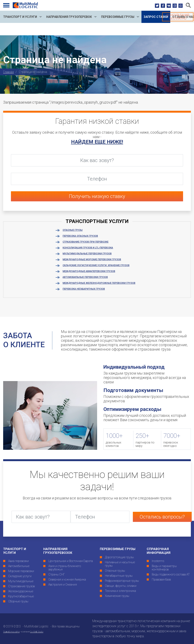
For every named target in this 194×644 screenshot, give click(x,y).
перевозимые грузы (118, 17)
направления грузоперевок (69, 17)
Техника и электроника (120, 591)
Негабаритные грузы (119, 576)
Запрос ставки (156, 17)
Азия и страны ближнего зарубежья (65, 568)
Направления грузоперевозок (58, 551)
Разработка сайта (11, 632)
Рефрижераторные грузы (122, 581)
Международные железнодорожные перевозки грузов (99, 283)
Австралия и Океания (63, 585)
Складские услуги (20, 576)
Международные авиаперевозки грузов (89, 271)
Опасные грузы (73, 230)
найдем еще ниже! (97, 142)
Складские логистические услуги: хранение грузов (96, 265)
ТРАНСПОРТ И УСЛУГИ (20, 17)
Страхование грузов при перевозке (86, 242)
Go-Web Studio (37, 632)
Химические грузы (117, 596)
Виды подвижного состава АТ (171, 574)
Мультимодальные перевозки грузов (87, 254)
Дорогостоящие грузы (119, 557)
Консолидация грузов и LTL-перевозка (88, 248)
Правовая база (161, 579)
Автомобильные (19, 566)
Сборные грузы (18, 601)
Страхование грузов (21, 586)
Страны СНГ (57, 574)
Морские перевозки (21, 571)
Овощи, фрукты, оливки (121, 586)
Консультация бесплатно (178, 17)
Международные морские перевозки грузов (92, 259)
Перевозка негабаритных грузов (84, 289)
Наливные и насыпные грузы (120, 564)
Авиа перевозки (18, 561)
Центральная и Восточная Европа (71, 561)
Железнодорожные (21, 591)
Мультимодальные (21, 581)
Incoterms (158, 561)
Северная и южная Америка (67, 579)
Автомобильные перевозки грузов (85, 277)
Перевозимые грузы (118, 549)
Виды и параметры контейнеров (164, 568)
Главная (9, 72)
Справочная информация (159, 551)
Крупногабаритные (21, 596)
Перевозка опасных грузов (80, 236)
